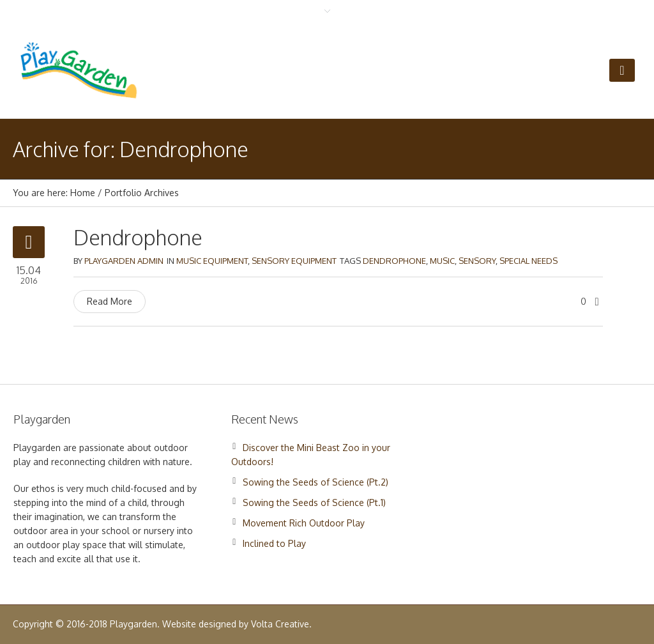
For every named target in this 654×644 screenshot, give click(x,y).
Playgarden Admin (124, 261)
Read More (110, 301)
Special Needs (529, 261)
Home (83, 193)
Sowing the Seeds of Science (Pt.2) (316, 482)
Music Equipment (212, 261)
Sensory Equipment (294, 261)
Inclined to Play (274, 543)
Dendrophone (138, 237)
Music (442, 261)
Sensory (477, 261)
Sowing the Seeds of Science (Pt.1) (314, 502)
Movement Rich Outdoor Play (304, 523)
